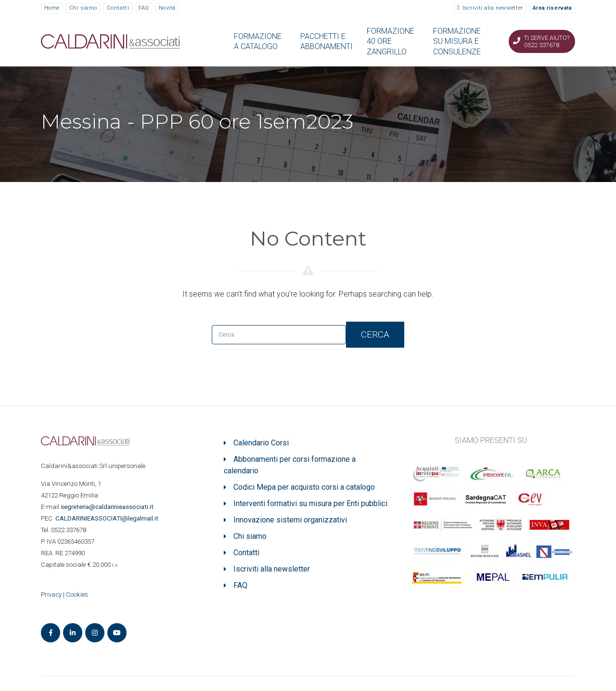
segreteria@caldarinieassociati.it (108, 507)
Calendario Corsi (261, 443)
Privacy (51, 594)
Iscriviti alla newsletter (493, 8)
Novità (167, 8)
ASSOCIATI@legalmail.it (108, 518)
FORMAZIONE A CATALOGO (258, 41)
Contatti (118, 8)
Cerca (375, 334)
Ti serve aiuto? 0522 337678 (547, 41)
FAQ (144, 8)
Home (52, 8)
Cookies (77, 594)
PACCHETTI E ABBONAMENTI (327, 41)
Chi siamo (83, 8)
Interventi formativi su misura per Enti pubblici (310, 503)
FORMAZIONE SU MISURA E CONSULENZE (457, 41)
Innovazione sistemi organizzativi (290, 520)
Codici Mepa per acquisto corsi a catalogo (304, 487)
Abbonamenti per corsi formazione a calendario (290, 465)
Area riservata (552, 8)
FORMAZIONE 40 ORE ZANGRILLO (391, 41)
